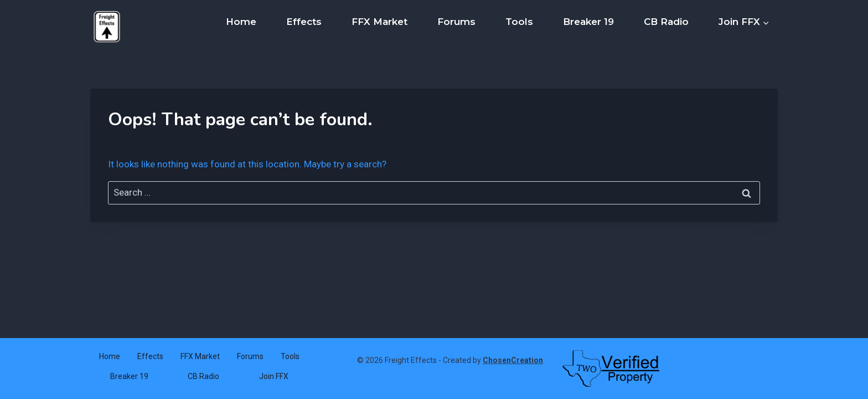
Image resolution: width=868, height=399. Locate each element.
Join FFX (274, 376)
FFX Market (379, 22)
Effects (304, 22)
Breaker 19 (588, 22)
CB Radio (666, 22)
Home (241, 22)
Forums (456, 22)
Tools (519, 22)
